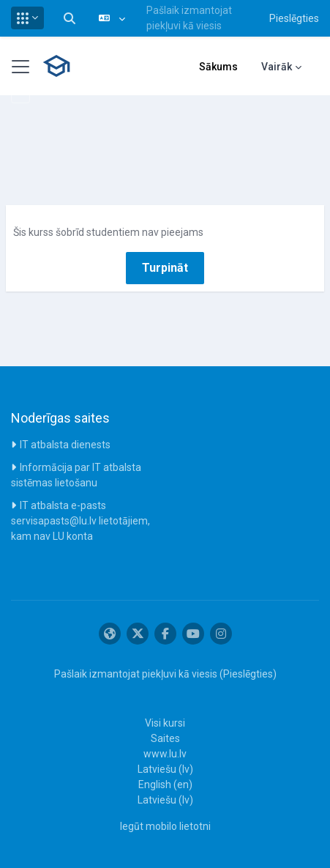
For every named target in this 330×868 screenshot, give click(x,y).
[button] (27, 18)
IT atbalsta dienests (65, 445)
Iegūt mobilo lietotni (165, 826)
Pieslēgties (294, 18)
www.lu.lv (165, 754)
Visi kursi (165, 723)
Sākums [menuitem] (218, 67)
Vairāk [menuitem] (277, 67)
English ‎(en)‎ (165, 784)
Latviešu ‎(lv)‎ (165, 769)
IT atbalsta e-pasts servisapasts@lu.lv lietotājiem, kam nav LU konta (80, 521)
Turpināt (165, 268)
